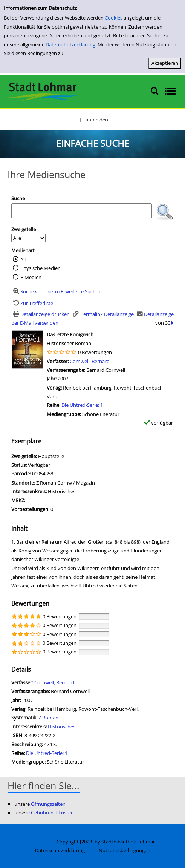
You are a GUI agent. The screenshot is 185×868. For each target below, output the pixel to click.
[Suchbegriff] (82, 211)
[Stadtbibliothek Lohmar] (42, 91)
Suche (18, 198)
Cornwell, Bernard (90, 361)
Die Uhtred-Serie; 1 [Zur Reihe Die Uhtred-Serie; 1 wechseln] (82, 405)
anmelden (97, 120)
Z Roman (48, 718)
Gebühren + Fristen (52, 813)
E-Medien (31, 277)
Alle (24, 259)
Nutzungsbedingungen (125, 850)
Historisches (62, 727)
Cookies (114, 18)
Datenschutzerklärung (70, 44)
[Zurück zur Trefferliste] (32, 303)
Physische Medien (41, 268)
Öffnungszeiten (48, 804)
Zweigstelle (24, 229)
